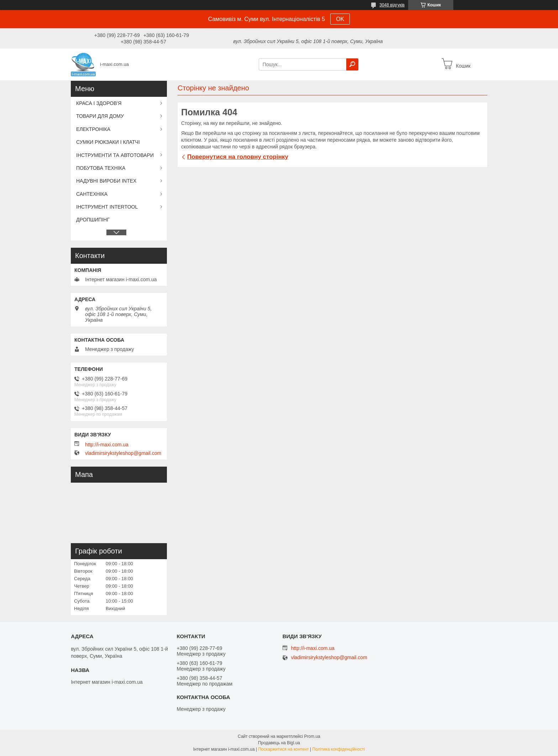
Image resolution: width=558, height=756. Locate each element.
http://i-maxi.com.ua (107, 445)
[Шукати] (352, 64)
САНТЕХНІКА (92, 194)
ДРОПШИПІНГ (93, 220)
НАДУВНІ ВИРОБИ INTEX (106, 181)
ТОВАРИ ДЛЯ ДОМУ (100, 116)
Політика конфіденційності (339, 749)
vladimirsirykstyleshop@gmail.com (123, 453)
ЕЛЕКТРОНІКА (93, 129)
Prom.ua (312, 736)
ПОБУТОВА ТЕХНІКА (101, 168)
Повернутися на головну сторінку (238, 157)
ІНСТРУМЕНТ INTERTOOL (107, 207)
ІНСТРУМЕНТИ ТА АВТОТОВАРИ (115, 155)
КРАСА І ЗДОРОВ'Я (99, 103)
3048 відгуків (392, 5)
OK (340, 19)
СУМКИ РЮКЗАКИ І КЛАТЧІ (108, 142)
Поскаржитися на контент (283, 749)
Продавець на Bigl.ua (279, 743)
